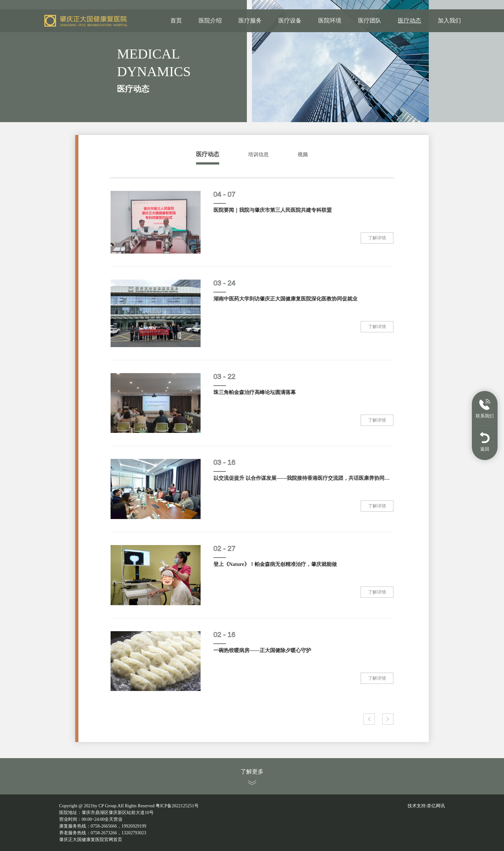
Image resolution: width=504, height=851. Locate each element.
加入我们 (449, 21)
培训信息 (258, 154)
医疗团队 (370, 21)
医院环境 (330, 21)
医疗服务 (250, 21)
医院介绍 (210, 21)
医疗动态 (410, 21)
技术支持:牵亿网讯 (426, 806)
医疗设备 (290, 21)
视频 (303, 154)
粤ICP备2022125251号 (177, 806)
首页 (176, 21)
